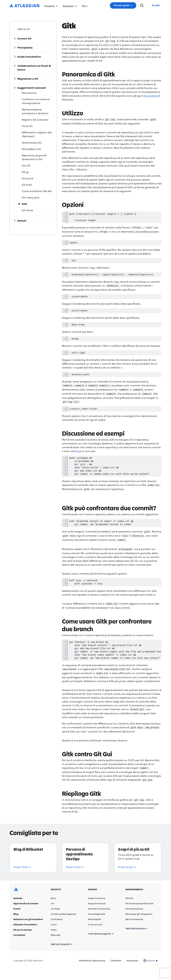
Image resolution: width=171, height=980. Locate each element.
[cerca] (142, 5)
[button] (85, 5)
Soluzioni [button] (70, 6)
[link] (156, 6)
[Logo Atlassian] (24, 6)
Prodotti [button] (51, 6)
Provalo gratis (123, 5)
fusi (79, 456)
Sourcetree (151, 95)
